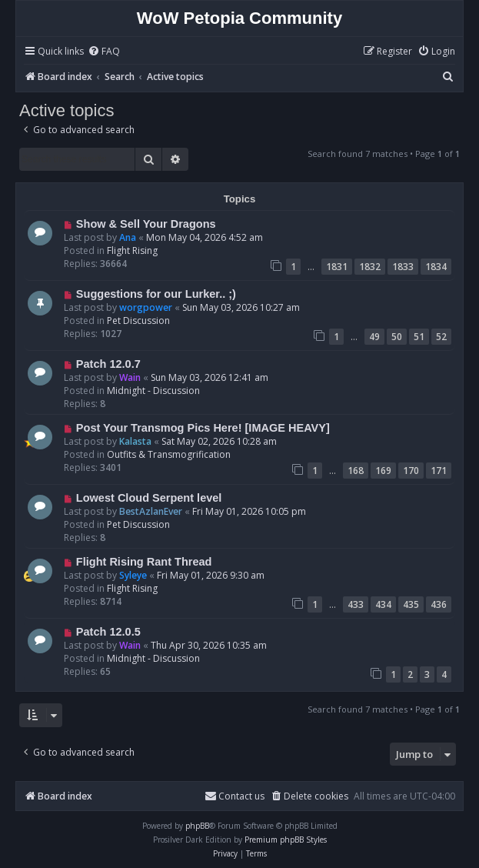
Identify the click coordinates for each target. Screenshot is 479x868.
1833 (403, 267)
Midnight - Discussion (153, 391)
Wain (130, 377)
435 (411, 604)
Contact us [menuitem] (235, 796)
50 (397, 337)
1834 (436, 267)
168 (356, 471)
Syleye (133, 575)
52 (441, 337)
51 (419, 337)
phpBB (197, 826)
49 (374, 337)
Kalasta (135, 441)
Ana (128, 237)
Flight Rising (132, 250)
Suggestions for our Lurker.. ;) (156, 294)
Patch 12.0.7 (108, 364)
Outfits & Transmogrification (169, 454)
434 (383, 604)
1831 (337, 267)
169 (383, 471)
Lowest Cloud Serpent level (149, 498)
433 (356, 604)
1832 (370, 267)
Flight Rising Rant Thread (144, 562)
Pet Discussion (138, 320)
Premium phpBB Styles (286, 840)
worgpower (146, 307)
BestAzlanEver (151, 511)
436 (439, 604)
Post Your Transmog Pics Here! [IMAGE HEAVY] (203, 428)
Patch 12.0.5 (108, 632)
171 (439, 471)
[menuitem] (104, 52)
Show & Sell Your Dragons (146, 224)
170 (411, 471)
